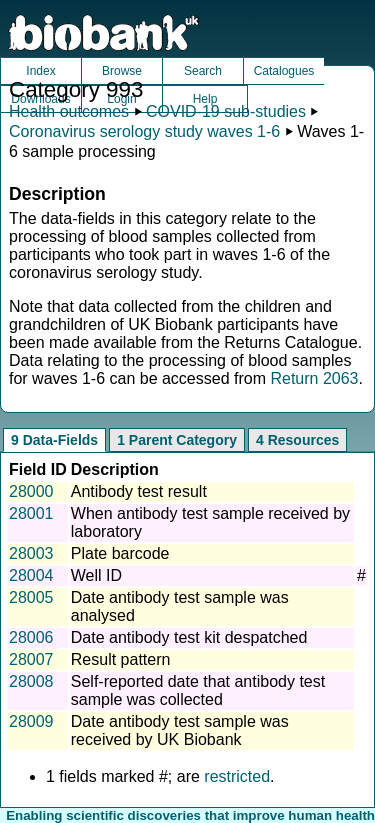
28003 (31, 553)
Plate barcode (120, 553)
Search (203, 71)
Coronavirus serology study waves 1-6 (144, 131)
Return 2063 (314, 378)
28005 (31, 597)
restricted (237, 776)
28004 (31, 575)
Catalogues (284, 71)
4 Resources (297, 440)
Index (40, 71)
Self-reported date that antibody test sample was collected (198, 690)
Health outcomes (69, 111)
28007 (31, 659)
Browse (122, 71)
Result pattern (121, 659)
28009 (31, 721)
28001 (31, 513)
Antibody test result (139, 491)
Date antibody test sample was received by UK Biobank (180, 730)
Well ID (96, 575)
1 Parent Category (177, 440)
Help (205, 99)
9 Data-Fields (54, 440)
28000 (31, 491)
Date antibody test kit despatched (189, 637)
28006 (31, 637)
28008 (31, 681)
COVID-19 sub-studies (226, 111)
